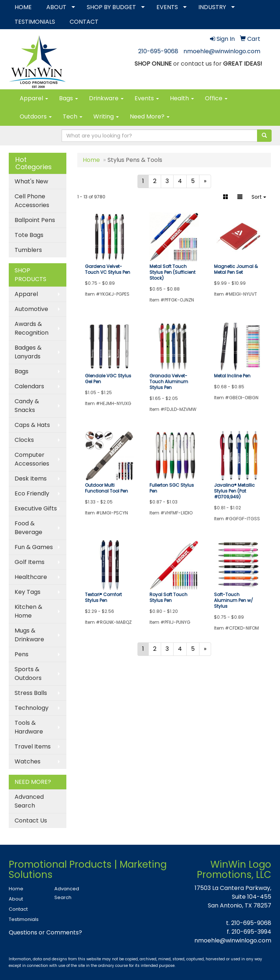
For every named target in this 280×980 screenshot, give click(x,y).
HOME (23, 7)
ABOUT (56, 7)
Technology (32, 708)
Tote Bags (29, 235)
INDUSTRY (212, 7)
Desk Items (31, 479)
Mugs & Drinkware (29, 635)
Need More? (150, 116)
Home (16, 889)
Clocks (24, 440)
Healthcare (31, 577)
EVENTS (167, 7)
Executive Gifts (36, 508)
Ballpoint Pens (35, 220)
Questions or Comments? (45, 932)
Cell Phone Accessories (32, 201)
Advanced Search (29, 801)
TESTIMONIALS (35, 22)
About (16, 899)
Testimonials (24, 919)
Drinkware (106, 98)
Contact (18, 909)
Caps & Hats (32, 425)
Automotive (31, 309)
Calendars (29, 386)
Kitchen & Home (28, 611)
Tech (73, 116)
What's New (31, 181)
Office (216, 98)
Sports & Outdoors (28, 674)
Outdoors (36, 116)
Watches (28, 761)
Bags (69, 98)
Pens (22, 654)
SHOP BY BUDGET (111, 7)
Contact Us (31, 820)
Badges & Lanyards (28, 352)
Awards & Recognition (32, 328)
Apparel (34, 98)
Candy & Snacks (27, 406)
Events (147, 98)
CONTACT (84, 22)
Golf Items (30, 562)
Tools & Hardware (29, 727)
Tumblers (28, 250)
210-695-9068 (158, 51)
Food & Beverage (28, 528)
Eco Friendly (32, 493)
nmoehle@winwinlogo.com (222, 51)
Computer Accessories (32, 459)
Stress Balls (31, 693)
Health (182, 98)
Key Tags (28, 592)
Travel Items (33, 746)
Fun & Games (34, 547)
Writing (106, 116)
